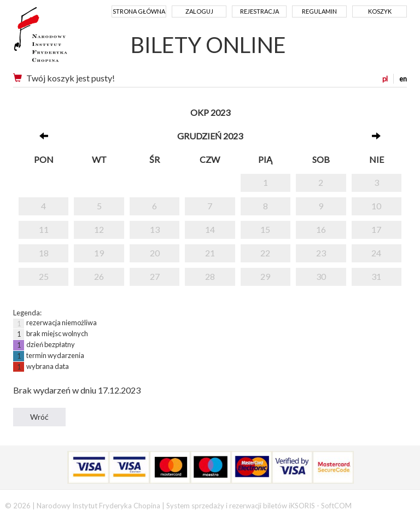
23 (321, 253)
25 (44, 276)
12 (99, 229)
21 (210, 253)
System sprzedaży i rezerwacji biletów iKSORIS (241, 506)
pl (385, 79)
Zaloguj (199, 11)
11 (44, 229)
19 (99, 253)
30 (321, 276)
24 (376, 253)
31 (376, 276)
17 (376, 229)
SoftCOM (336, 506)
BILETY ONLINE (208, 45)
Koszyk (380, 11)
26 (99, 276)
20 (155, 253)
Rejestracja (259, 11)
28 (210, 276)
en (403, 79)
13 (155, 229)
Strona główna (139, 11)
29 (265, 276)
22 (265, 253)
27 (155, 276)
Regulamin (319, 11)
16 (321, 229)
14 (210, 229)
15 (265, 229)
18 (44, 253)
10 (376, 206)
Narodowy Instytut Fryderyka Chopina (61, 38)
